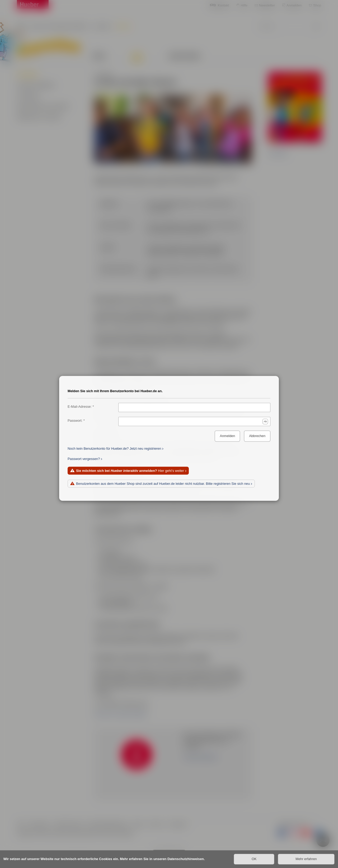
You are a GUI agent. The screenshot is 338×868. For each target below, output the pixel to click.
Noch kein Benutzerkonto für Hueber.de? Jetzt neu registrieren (114, 449)
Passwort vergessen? (84, 459)
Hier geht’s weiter (130, 471)
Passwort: (75, 421)
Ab (265, 421)
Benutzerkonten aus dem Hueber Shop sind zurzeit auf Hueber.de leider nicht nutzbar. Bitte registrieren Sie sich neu (163, 484)
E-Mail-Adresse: (80, 407)
